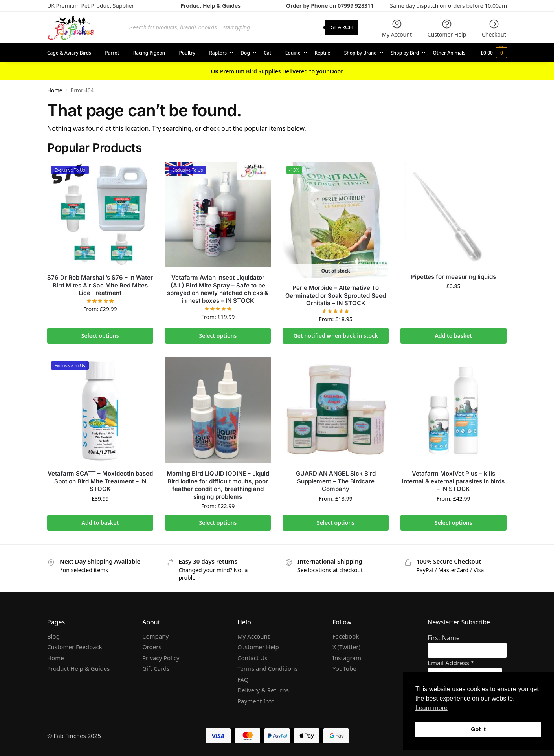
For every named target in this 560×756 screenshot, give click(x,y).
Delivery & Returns (263, 690)
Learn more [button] (431, 708)
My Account (397, 28)
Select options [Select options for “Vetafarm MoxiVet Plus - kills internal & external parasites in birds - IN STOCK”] (454, 523)
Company (155, 636)
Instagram (347, 658)
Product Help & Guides (210, 6)
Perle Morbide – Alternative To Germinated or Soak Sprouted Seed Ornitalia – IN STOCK (336, 295)
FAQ (243, 679)
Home (55, 90)
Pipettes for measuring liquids (454, 277)
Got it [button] (478, 729)
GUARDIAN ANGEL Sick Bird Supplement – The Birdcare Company (336, 481)
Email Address (451, 663)
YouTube (344, 668)
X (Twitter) (346, 647)
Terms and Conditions (268, 668)
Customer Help (447, 28)
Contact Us (252, 658)
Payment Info (256, 701)
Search (342, 27)
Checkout (494, 28)
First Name (444, 638)
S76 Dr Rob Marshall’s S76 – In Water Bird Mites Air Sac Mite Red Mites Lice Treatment (100, 285)
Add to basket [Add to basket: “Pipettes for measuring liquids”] (453, 336)
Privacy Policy (161, 658)
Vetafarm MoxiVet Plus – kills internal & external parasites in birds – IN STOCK (453, 481)
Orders (152, 647)
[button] (494, 53)
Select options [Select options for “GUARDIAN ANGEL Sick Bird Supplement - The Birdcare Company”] (336, 523)
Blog (53, 636)
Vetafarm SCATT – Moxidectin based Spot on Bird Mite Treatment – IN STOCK (100, 481)
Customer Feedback (75, 647)
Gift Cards (156, 668)
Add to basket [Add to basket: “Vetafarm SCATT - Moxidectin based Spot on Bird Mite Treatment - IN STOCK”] (100, 523)
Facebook (346, 636)
